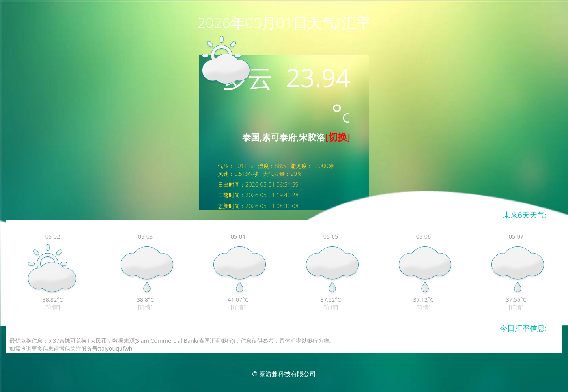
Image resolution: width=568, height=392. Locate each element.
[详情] (53, 307)
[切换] (338, 137)
